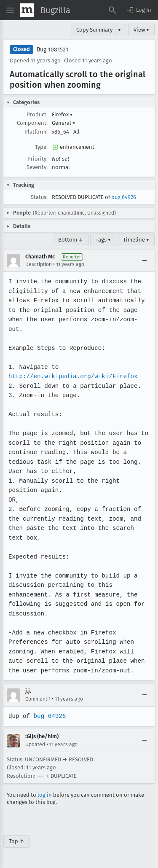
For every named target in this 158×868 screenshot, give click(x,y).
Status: (39, 197)
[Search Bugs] (112, 10)
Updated (35, 744)
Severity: (37, 167)
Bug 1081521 (52, 50)
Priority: (37, 159)
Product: (37, 114)
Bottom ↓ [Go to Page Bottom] (71, 240)
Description (39, 264)
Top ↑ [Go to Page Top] (17, 841)
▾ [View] (119, 30)
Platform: (36, 132)
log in (45, 795)
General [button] (64, 123)
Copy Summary (94, 30)
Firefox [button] (62, 114)
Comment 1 (38, 699)
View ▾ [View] (141, 30)
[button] (139, 10)
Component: (32, 123)
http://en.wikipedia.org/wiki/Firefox (72, 376)
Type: (41, 147)
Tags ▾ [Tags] (103, 240)
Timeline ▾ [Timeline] (136, 240)
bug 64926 (124, 197)
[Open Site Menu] (10, 10)
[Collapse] (145, 261)
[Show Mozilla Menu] (27, 10)
